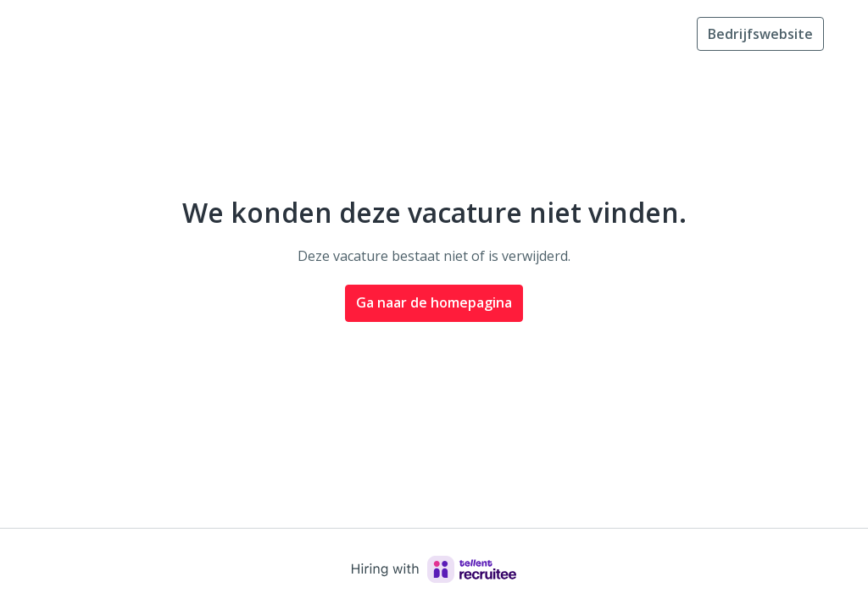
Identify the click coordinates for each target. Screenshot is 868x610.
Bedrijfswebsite (760, 34)
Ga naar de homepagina (434, 302)
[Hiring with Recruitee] (434, 569)
